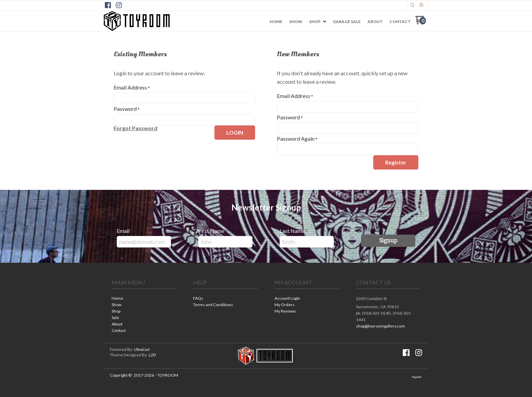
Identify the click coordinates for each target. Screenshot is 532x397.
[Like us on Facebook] (108, 5)
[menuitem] (276, 22)
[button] (412, 5)
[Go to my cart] (421, 23)
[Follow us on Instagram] (119, 5)
